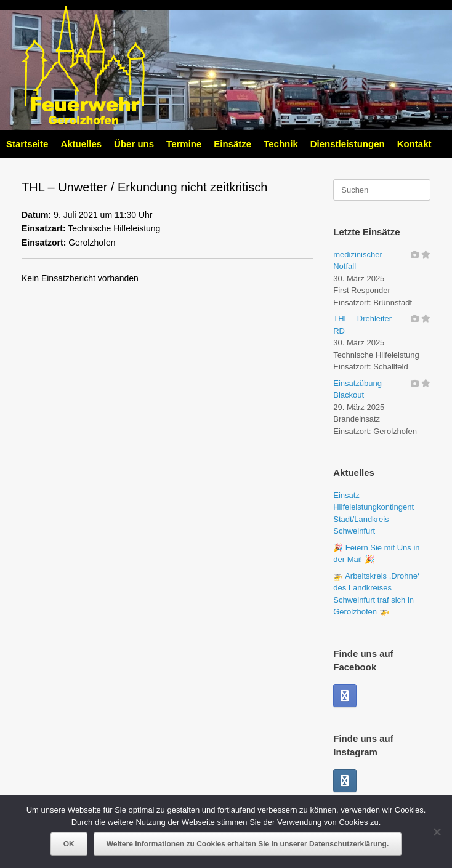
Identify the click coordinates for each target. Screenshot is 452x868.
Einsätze (232, 144)
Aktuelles (81, 144)
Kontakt (414, 144)
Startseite (27, 144)
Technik (281, 144)
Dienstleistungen (348, 144)
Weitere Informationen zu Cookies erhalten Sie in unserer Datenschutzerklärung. (248, 844)
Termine (184, 144)
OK (69, 844)
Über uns (134, 144)
